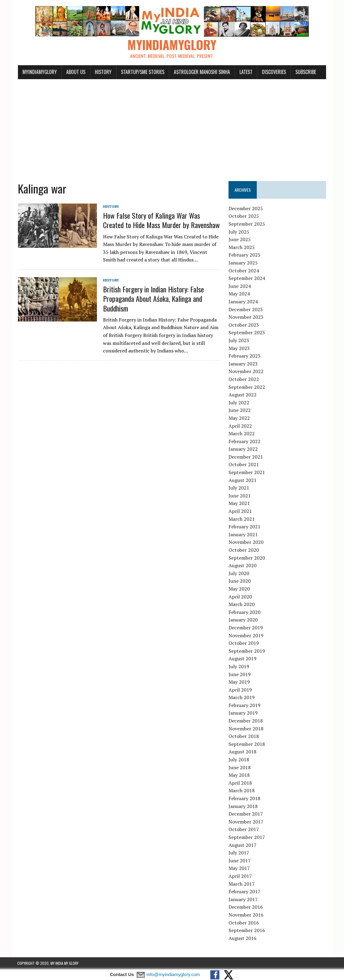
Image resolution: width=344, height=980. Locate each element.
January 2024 (243, 302)
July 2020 (239, 574)
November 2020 (246, 543)
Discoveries (273, 72)
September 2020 (247, 558)
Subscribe (305, 72)
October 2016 (244, 923)
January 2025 (243, 263)
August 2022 (243, 395)
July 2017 (239, 853)
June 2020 (240, 581)
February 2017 (245, 892)
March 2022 (242, 434)
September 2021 (247, 473)
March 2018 (242, 791)
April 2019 (241, 690)
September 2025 (247, 224)
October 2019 (244, 643)
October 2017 (244, 830)
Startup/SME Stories (142, 72)
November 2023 (246, 317)
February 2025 (245, 255)
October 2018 (244, 737)
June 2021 (240, 496)
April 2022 (241, 426)
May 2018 (239, 776)
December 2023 (246, 310)
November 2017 (246, 822)
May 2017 (239, 869)
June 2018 (240, 768)
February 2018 (245, 799)
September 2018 (247, 744)
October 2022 (244, 379)
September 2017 (247, 837)
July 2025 (239, 232)
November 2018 (246, 729)
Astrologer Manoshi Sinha (201, 72)
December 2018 (246, 721)
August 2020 (243, 566)
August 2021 (243, 480)
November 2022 (246, 372)
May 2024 (239, 294)
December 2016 (246, 908)
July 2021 (239, 488)
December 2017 (246, 814)
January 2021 (243, 535)
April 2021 (241, 511)
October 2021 (244, 465)
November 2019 (246, 636)
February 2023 (245, 356)
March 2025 (242, 248)
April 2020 (241, 597)
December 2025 (246, 209)
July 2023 (239, 341)
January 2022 (243, 450)
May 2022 (239, 418)
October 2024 (244, 271)
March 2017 (242, 884)
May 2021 (239, 504)
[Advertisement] (172, 127)
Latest (245, 72)
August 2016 (243, 938)
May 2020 (239, 589)
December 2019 (246, 628)
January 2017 (243, 900)
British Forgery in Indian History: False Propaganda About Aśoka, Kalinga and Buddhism (153, 299)
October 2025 (244, 217)
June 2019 (240, 675)
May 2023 (239, 349)
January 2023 (243, 364)
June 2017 (240, 861)
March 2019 (242, 698)
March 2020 (242, 605)
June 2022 (240, 411)
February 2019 (245, 706)
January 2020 (243, 620)
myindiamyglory (39, 72)
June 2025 (240, 240)
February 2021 (245, 527)
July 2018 (239, 760)
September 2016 (247, 931)
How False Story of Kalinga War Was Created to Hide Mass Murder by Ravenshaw (161, 221)
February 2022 (245, 442)
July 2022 (239, 403)
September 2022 (247, 387)
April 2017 (241, 876)
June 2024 (240, 286)
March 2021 (242, 519)
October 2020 (244, 550)
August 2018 (243, 752)
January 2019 (243, 713)
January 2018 (243, 807)
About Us (75, 72)
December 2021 (246, 457)
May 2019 (239, 682)
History (103, 72)
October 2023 (244, 325)
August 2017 (243, 845)
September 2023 (247, 333)
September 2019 (247, 651)
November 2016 (246, 915)
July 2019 (239, 667)
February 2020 (245, 612)
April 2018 (241, 783)
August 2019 (243, 659)
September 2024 (247, 279)
